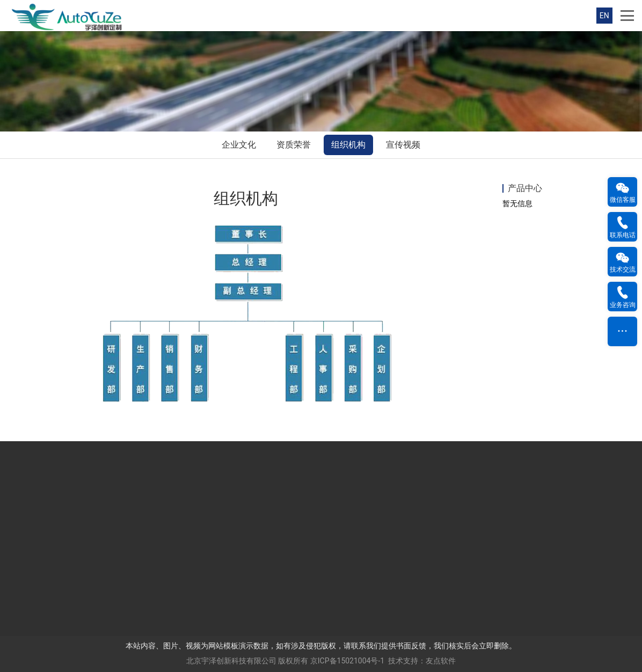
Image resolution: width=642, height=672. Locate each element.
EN (604, 16)
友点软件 (441, 661)
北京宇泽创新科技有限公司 (231, 661)
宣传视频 (403, 145)
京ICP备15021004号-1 (347, 661)
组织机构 (348, 145)
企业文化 (239, 145)
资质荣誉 (294, 145)
